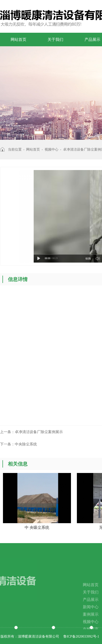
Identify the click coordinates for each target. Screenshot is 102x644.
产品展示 (91, 607)
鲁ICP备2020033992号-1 (81, 636)
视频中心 (51, 149)
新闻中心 (91, 614)
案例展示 (91, 622)
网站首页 (18, 39)
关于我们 (55, 39)
